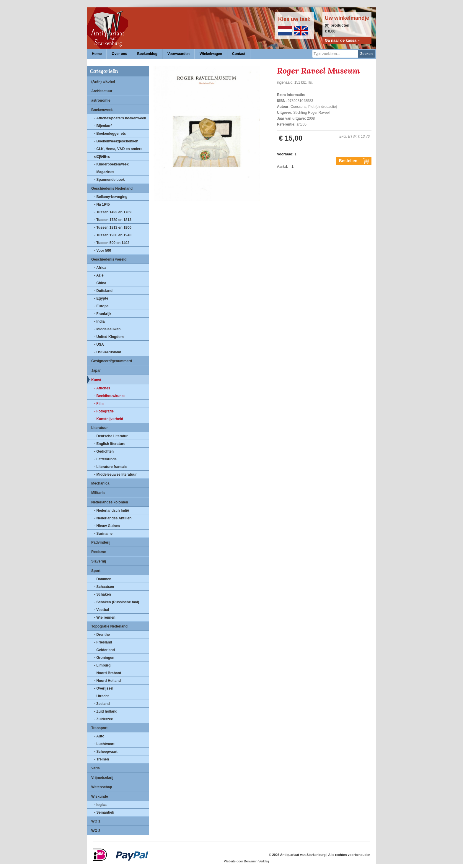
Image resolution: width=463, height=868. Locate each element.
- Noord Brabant (108, 673)
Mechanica (100, 483)
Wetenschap (102, 787)
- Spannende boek (109, 180)
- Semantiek (104, 812)
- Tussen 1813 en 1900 (113, 227)
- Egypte (101, 298)
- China (100, 283)
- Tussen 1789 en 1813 (113, 220)
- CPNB (100, 157)
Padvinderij (101, 542)
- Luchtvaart (104, 744)
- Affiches (102, 388)
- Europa (101, 306)
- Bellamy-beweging (111, 197)
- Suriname (103, 534)
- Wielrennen (105, 617)
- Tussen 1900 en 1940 (113, 235)
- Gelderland (105, 650)
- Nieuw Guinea (107, 526)
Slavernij (99, 561)
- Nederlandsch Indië (112, 511)
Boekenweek (102, 110)
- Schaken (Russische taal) (117, 602)
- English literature (110, 444)
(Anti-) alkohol (103, 82)
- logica (100, 805)
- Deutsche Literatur (111, 436)
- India (99, 321)
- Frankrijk (103, 314)
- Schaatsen (104, 587)
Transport (99, 728)
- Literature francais (111, 467)
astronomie (101, 100)
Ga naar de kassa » (342, 40)
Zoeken (366, 54)
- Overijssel (104, 688)
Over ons (119, 54)
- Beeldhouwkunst (109, 396)
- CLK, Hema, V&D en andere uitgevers (118, 150)
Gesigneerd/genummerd (112, 361)
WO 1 (96, 821)
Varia (96, 768)
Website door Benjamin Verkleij (246, 861)
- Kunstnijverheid (109, 419)
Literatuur (100, 428)
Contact (239, 54)
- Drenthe (102, 635)
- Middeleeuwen (107, 329)
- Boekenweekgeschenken (116, 141)
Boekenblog (147, 54)
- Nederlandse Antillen (113, 518)
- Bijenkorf (103, 126)
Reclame (98, 552)
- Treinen (102, 759)
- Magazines (104, 172)
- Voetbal (102, 610)
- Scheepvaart (106, 752)
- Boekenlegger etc (110, 134)
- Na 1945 (102, 204)
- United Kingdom (109, 337)
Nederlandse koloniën (110, 502)
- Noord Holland (107, 681)
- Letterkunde (105, 459)
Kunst (96, 380)
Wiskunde (100, 797)
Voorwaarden (178, 54)
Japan (96, 370)
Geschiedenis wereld (109, 259)
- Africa (100, 268)
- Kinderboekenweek (111, 164)
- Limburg (102, 665)
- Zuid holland (106, 711)
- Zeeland (102, 704)
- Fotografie (104, 411)
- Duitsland (103, 291)
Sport (96, 571)
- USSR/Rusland (108, 352)
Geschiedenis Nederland (112, 188)
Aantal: (282, 167)
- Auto (99, 736)
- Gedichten (104, 451)
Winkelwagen (211, 54)
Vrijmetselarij (102, 778)
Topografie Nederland (109, 626)
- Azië (99, 275)
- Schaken (103, 594)
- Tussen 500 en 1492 (112, 243)
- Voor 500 (103, 251)
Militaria (98, 493)
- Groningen (104, 658)
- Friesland (103, 642)
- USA (99, 344)
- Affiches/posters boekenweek (120, 118)
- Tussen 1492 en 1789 (113, 212)
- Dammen (103, 579)
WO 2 (96, 831)
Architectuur (102, 91)
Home (97, 54)
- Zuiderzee (103, 719)
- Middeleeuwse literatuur (115, 474)
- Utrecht (101, 696)
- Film (99, 404)
